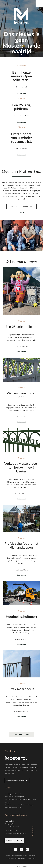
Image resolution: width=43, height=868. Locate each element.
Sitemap (8, 856)
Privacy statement (17, 856)
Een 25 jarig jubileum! (13, 794)
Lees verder (22, 93)
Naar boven (33, 832)
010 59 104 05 (12, 831)
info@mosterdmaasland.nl (16, 833)
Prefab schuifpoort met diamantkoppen (19, 805)
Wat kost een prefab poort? (15, 797)
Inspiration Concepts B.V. (18, 859)
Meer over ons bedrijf (21, 206)
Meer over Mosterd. (16, 781)
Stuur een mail (13, 841)
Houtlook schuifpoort (13, 808)
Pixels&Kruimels (32, 856)
